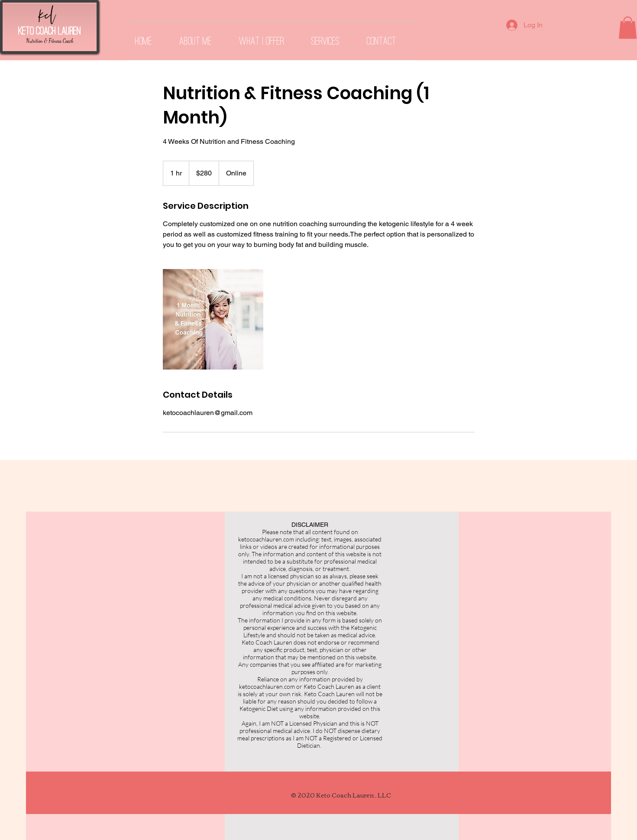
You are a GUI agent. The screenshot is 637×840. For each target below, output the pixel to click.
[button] (628, 28)
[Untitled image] (213, 319)
